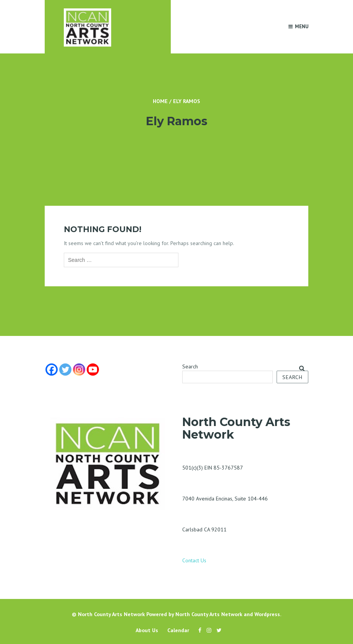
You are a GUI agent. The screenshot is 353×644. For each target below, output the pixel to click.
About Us (147, 630)
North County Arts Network (111, 614)
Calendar (178, 630)
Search (190, 366)
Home (160, 101)
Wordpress (267, 614)
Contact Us (194, 560)
